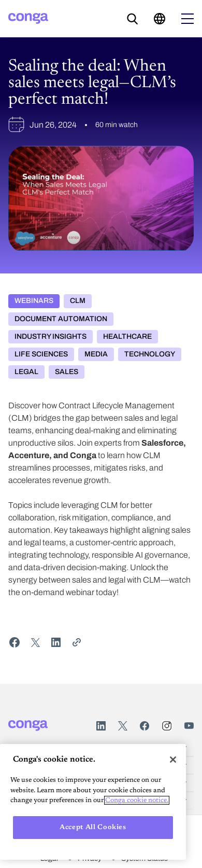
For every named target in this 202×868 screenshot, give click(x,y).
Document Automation (61, 319)
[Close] (173, 760)
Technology (150, 354)
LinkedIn (101, 726)
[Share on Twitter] (35, 642)
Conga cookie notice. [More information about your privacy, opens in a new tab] (137, 800)
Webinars (34, 301)
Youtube (189, 726)
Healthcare (127, 336)
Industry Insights (51, 336)
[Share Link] (77, 642)
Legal (26, 372)
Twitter (123, 726)
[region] (93, 802)
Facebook (145, 726)
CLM (78, 301)
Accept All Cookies (93, 827)
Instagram (167, 726)
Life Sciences (41, 354)
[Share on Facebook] (15, 642)
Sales (67, 372)
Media (96, 354)
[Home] (28, 18)
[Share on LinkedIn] (56, 642)
